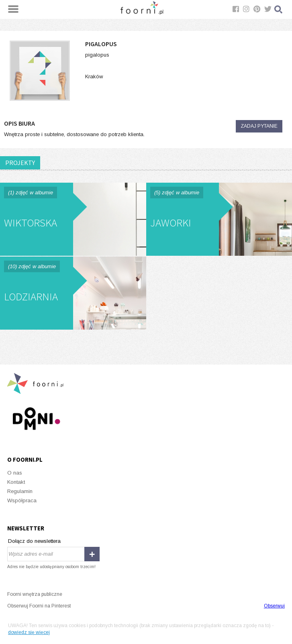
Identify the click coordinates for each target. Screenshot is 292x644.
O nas (15, 473)
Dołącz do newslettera (34, 541)
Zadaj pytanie (259, 126)
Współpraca (22, 500)
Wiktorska (73, 219)
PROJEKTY (20, 163)
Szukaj (279, 9)
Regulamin (20, 491)
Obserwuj (274, 606)
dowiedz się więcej (29, 632)
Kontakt (16, 482)
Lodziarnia (73, 293)
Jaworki (219, 219)
